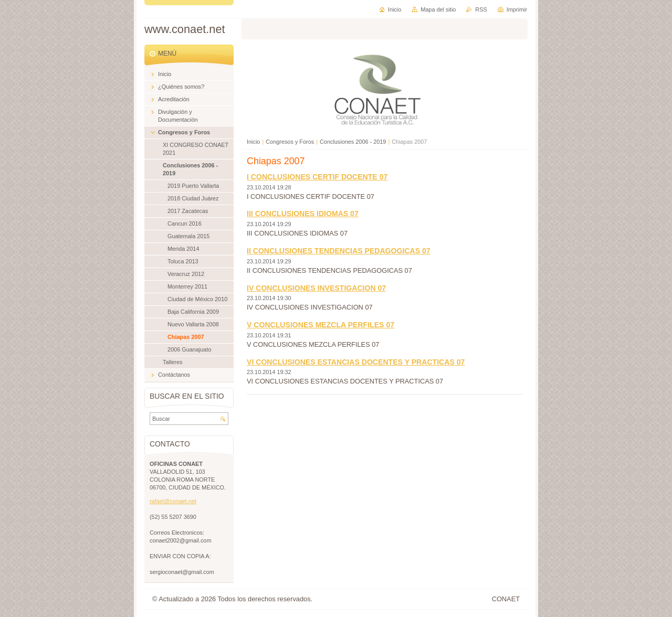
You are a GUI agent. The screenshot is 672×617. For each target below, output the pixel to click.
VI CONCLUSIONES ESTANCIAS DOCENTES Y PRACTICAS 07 (356, 362)
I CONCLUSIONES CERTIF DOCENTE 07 (317, 177)
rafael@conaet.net (173, 501)
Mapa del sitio (438, 9)
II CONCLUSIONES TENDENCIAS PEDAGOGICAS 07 (339, 251)
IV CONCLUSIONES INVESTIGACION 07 (316, 288)
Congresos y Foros (290, 142)
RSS (481, 9)
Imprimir (517, 9)
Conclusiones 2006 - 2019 (353, 142)
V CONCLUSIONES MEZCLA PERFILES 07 (321, 325)
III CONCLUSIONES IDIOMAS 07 (303, 214)
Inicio (253, 142)
